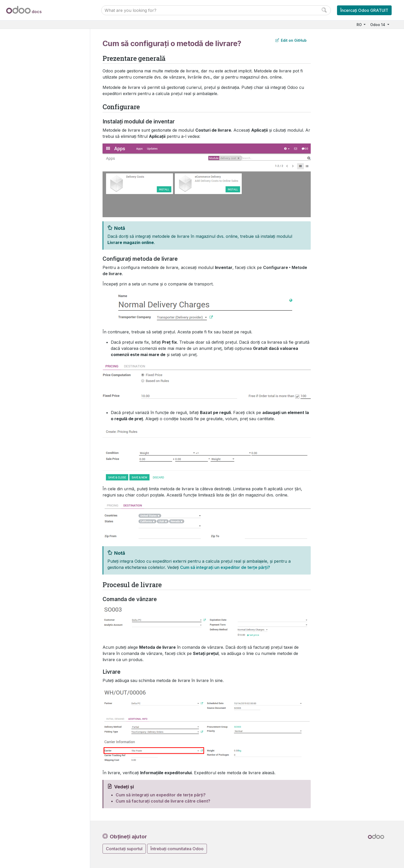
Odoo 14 (378, 25)
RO (360, 25)
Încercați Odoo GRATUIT (364, 10)
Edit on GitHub (291, 40)
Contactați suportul (124, 849)
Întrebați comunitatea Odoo (177, 849)
